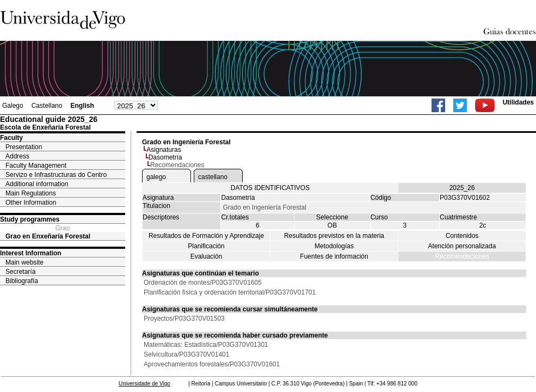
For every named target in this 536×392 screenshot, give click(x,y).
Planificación (206, 246)
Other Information (31, 203)
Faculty (11, 138)
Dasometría (165, 157)
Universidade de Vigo (144, 384)
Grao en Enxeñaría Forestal (48, 236)
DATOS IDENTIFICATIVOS (270, 188)
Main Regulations (31, 193)
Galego (13, 106)
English (82, 106)
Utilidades (518, 102)
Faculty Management (36, 166)
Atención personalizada (462, 246)
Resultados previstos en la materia (334, 236)
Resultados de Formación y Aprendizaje (206, 236)
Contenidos (462, 236)
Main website (24, 262)
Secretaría (20, 272)
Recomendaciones (462, 256)
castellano (213, 177)
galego (156, 177)
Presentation (24, 147)
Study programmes (30, 219)
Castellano (47, 106)
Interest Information (31, 253)
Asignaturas (164, 150)
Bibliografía (22, 281)
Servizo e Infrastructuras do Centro (56, 175)
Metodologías (334, 246)
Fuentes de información (334, 256)
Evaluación (207, 256)
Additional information (37, 184)
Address (17, 156)
